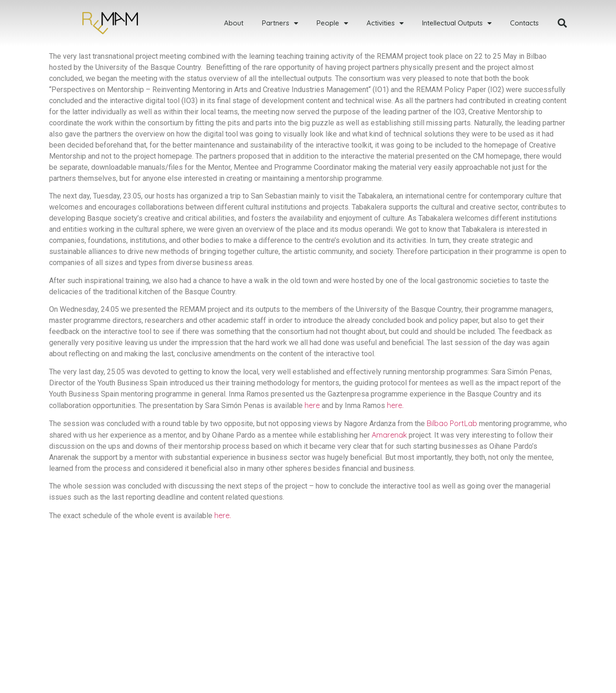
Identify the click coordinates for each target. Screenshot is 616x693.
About (234, 23)
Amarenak (389, 435)
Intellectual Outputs (457, 23)
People (332, 23)
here (312, 405)
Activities (385, 23)
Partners (280, 23)
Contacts (524, 23)
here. (395, 405)
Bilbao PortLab (452, 423)
